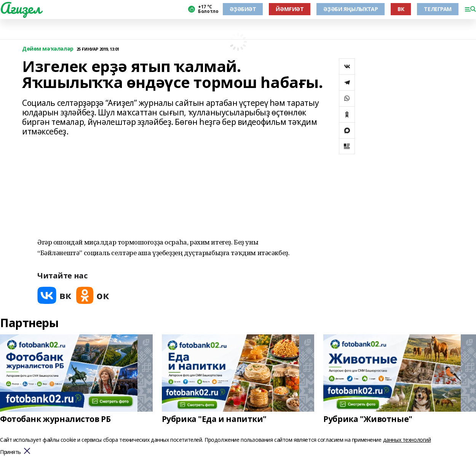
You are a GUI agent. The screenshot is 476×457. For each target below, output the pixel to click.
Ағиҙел (20, 8)
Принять (10, 452)
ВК (401, 9)
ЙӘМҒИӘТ (290, 9)
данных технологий (407, 440)
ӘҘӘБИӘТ (243, 9)
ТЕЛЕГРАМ (438, 9)
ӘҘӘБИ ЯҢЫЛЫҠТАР (351, 9)
